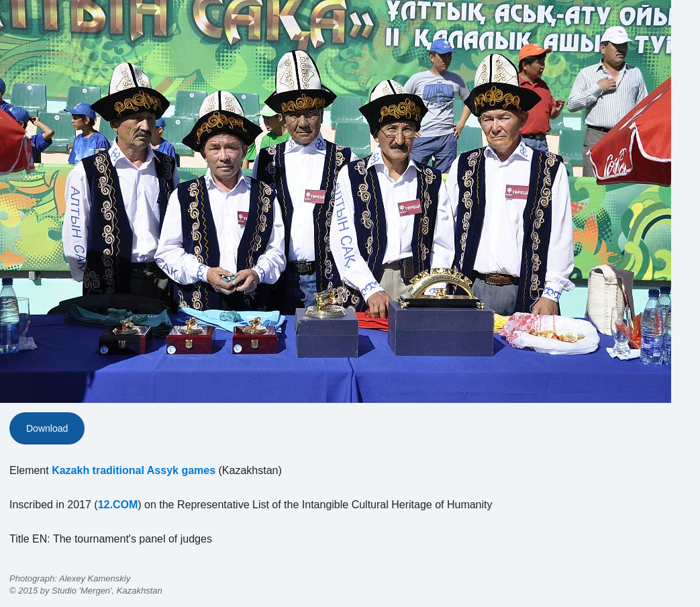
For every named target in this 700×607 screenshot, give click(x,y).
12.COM (118, 505)
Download (47, 428)
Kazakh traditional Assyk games (134, 470)
